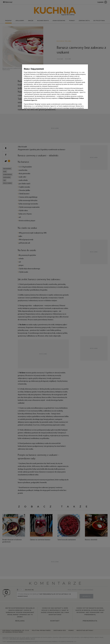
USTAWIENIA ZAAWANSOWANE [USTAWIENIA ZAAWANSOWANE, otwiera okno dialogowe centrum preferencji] (36, 105)
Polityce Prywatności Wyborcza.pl (69, 78)
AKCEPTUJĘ (80, 105)
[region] (55, 86)
